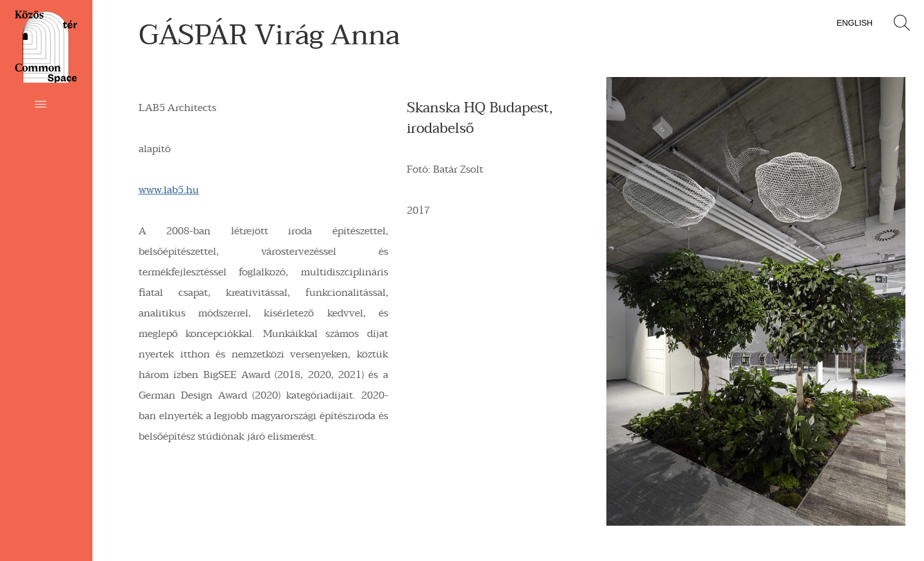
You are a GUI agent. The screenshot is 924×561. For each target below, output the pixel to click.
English (855, 23)
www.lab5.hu (169, 190)
